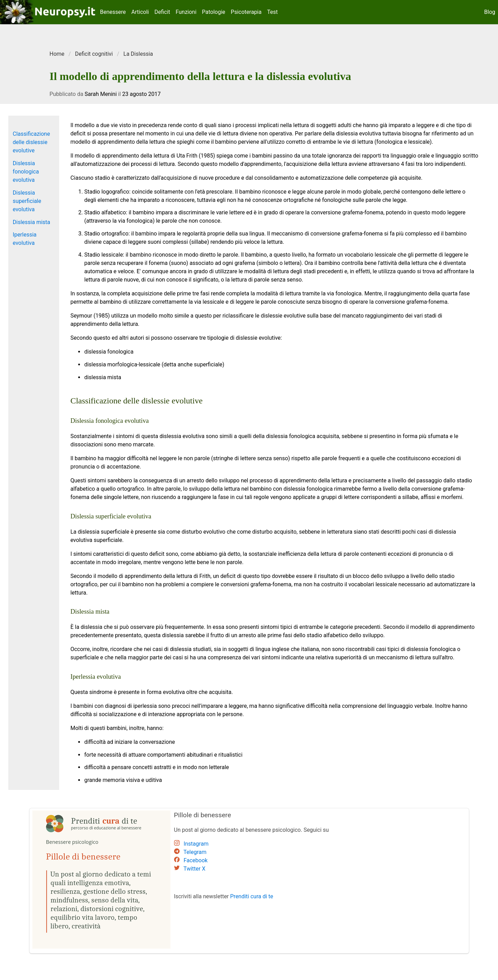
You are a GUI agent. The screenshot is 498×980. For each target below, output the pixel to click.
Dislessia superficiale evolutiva (27, 201)
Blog (490, 12)
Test (273, 12)
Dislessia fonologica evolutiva (26, 172)
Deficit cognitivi (94, 54)
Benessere (113, 12)
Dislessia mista (31, 222)
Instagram (196, 844)
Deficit (162, 12)
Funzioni (186, 12)
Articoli (140, 12)
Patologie (214, 12)
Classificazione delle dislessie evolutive (31, 142)
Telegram (195, 852)
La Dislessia (138, 54)
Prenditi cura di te (252, 896)
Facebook (195, 860)
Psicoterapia (246, 12)
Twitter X (194, 869)
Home (57, 54)
